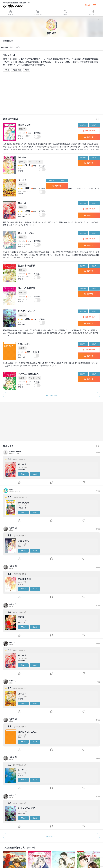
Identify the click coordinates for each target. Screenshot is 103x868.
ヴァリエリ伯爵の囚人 (28, 374)
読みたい (83, 125)
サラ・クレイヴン (35, 378)
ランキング (38, 13)
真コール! (23, 203)
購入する (89, 137)
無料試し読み (89, 131)
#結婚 (27, 70)
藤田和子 (22, 129)
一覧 (96, 119)
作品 (12, 47)
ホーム (11, 13)
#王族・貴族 (17, 70)
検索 (65, 13)
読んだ (94, 125)
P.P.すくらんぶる (27, 311)
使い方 (88, 5)
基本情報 (4, 47)
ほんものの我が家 (27, 288)
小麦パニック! (25, 344)
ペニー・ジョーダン (36, 162)
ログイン (92, 13)
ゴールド (22, 180)
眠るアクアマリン (26, 233)
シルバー (22, 157)
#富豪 (7, 70)
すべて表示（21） (51, 836)
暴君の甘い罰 (24, 125)
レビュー (19, 47)
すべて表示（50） (51, 395)
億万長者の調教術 (27, 266)
